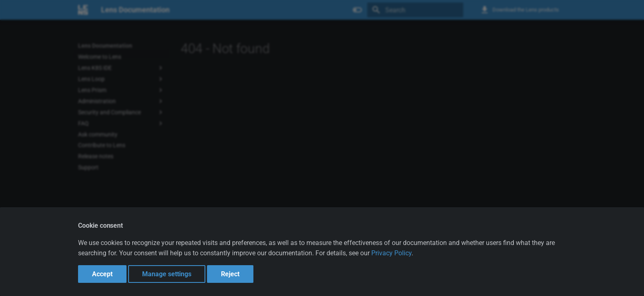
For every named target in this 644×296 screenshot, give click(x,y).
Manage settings (167, 274)
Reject (230, 274)
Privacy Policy (391, 253)
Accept (102, 274)
